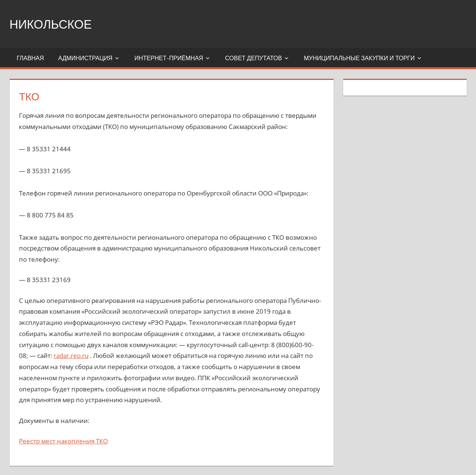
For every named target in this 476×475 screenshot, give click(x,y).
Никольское (55, 24)
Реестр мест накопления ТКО (63, 441)
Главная (30, 58)
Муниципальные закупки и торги (359, 58)
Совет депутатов (253, 58)
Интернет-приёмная (169, 58)
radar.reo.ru (71, 356)
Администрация (85, 58)
